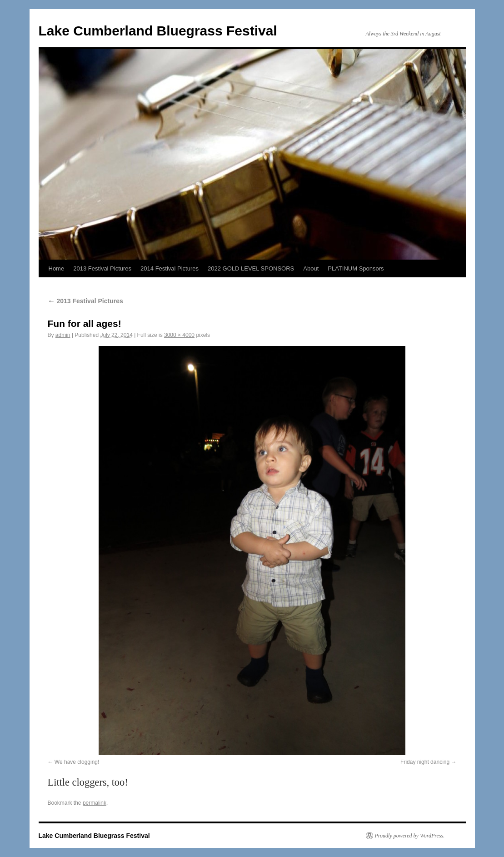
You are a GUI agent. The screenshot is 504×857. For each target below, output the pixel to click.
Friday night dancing (425, 762)
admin (63, 335)
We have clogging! (77, 762)
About (311, 268)
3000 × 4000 (179, 335)
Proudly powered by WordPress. (410, 836)
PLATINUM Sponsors (356, 268)
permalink (95, 803)
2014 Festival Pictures (170, 268)
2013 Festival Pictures (102, 268)
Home (57, 268)
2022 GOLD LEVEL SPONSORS (251, 268)
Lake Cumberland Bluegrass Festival (158, 31)
